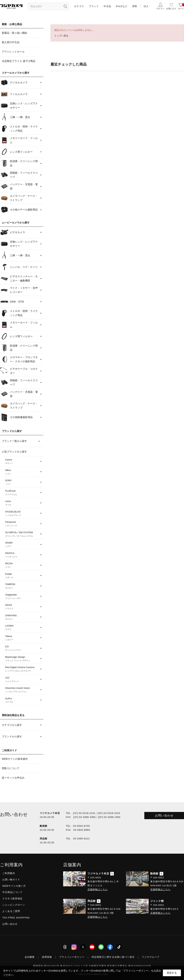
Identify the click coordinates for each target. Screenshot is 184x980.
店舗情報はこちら (98, 889)
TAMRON (22, 586)
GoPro (22, 700)
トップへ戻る (61, 36)
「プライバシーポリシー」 (136, 971)
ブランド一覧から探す (14, 441)
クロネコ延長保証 (12, 898)
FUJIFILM (22, 493)
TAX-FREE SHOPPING (16, 918)
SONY (22, 482)
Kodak (22, 576)
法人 (146, 6)
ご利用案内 (9, 873)
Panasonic (22, 524)
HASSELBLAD (22, 514)
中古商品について (12, 892)
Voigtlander (22, 597)
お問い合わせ (164, 815)
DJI (22, 648)
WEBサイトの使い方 (14, 886)
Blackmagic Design (22, 659)
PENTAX (22, 555)
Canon (22, 462)
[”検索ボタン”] (65, 6)
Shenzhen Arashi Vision (22, 690)
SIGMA (22, 545)
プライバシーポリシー (72, 957)
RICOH (22, 565)
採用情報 (47, 957)
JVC (22, 680)
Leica (22, 503)
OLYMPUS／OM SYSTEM (22, 534)
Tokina (22, 638)
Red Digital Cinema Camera (22, 669)
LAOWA (22, 628)
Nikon (22, 472)
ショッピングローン (14, 905)
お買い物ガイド (11, 880)
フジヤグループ (151, 957)
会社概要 (30, 957)
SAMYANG (22, 617)
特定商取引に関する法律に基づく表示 (113, 957)
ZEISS (22, 607)
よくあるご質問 (11, 911)
